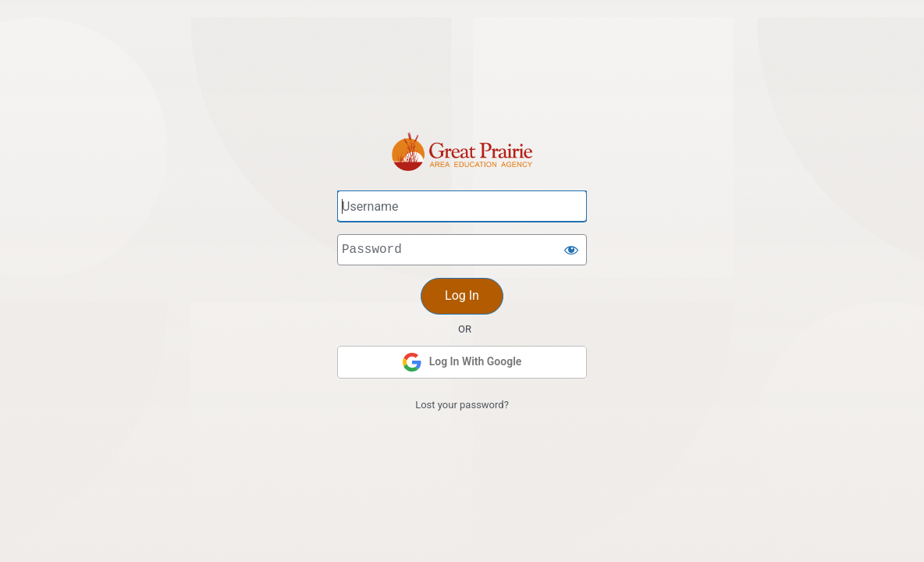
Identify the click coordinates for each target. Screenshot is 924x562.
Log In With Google (462, 362)
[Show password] (571, 250)
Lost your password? (462, 405)
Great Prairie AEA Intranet (462, 108)
